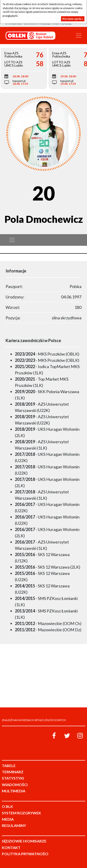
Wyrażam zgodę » (73, 19)
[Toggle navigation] (79, 36)
